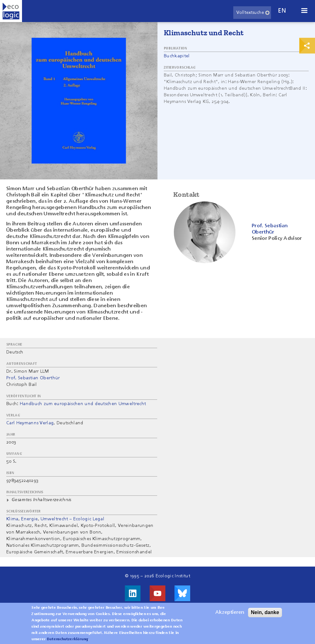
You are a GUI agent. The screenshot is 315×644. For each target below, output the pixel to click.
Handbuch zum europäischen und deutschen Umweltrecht (83, 404)
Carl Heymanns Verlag (30, 423)
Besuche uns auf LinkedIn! (133, 593)
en (282, 11)
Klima (12, 519)
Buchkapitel (177, 56)
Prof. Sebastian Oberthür (33, 378)
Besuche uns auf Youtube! (157, 593)
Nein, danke (265, 612)
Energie (29, 519)
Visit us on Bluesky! (182, 593)
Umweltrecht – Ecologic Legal (72, 519)
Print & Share (307, 46)
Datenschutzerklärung (67, 639)
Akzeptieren (230, 613)
